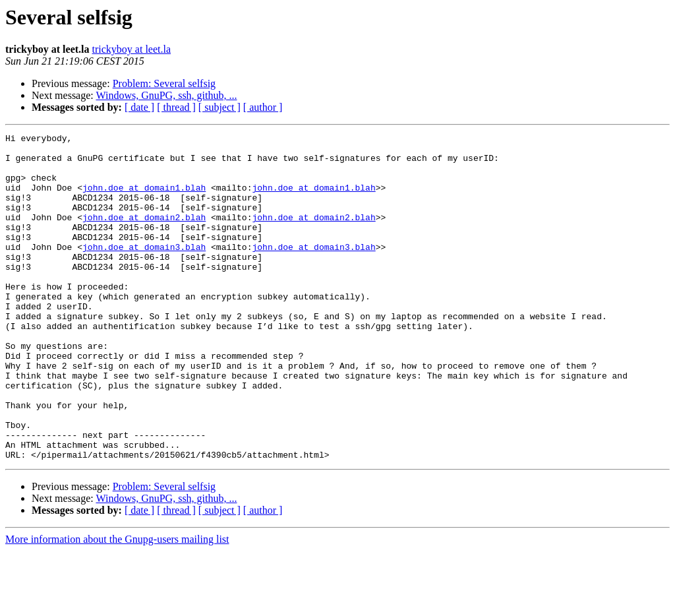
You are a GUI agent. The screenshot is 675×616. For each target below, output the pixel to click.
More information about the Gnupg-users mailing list (117, 604)
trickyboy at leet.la (132, 49)
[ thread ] (176, 107)
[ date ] (139, 107)
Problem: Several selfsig (164, 83)
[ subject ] (220, 107)
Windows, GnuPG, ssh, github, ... (166, 95)
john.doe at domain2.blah (144, 235)
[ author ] (263, 107)
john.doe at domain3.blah (144, 270)
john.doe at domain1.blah (144, 199)
